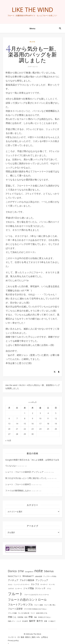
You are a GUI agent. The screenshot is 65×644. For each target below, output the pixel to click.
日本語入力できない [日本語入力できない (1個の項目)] (45, 617)
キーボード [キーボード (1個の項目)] (44, 584)
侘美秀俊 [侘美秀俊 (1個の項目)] (20, 617)
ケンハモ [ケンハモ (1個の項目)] (52, 584)
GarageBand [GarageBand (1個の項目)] (29, 572)
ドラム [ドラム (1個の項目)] (49, 589)
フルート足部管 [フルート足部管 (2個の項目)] (15, 609)
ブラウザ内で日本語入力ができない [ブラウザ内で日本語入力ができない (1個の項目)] (35, 609)
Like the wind (32, 10)
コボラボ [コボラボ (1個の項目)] (11, 589)
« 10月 (8, 440)
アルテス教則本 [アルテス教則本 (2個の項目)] (27, 580)
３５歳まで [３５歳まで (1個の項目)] (52, 621)
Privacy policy (13, 640)
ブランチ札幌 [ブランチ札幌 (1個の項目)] (12, 613)
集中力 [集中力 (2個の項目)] (40, 621)
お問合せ (45, 637)
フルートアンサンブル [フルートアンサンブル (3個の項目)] (20, 604)
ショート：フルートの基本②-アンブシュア (24, 472)
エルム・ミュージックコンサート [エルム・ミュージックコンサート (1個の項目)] (19, 584)
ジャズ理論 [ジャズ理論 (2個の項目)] (29, 588)
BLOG (32, 42)
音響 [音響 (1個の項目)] (46, 621)
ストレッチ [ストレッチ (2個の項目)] (40, 588)
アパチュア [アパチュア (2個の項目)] (13, 580)
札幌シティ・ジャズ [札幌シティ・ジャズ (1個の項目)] (14, 621)
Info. (38, 637)
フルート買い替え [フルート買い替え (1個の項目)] (50, 605)
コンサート (12, 637)
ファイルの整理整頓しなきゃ (18, 490)
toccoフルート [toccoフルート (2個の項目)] (15, 576)
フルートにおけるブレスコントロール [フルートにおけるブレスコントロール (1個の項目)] (37, 595)
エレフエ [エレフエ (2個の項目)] (35, 584)
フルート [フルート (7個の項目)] (15, 594)
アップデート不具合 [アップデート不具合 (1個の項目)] (50, 576)
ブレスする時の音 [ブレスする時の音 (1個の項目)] (24, 613)
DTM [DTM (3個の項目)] (21, 571)
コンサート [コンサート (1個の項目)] (18, 589)
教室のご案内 (30, 637)
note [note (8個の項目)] (39, 571)
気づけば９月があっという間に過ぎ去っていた (26, 478)
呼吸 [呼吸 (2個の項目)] (31, 617)
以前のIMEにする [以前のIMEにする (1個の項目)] (42, 613)
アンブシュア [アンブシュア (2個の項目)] (42, 580)
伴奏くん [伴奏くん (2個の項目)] (12, 617)
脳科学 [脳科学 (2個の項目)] (32, 621)
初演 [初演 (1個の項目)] (26, 617)
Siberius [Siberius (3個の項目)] (49, 571)
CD (19, 637)
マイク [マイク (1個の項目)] (33, 613)
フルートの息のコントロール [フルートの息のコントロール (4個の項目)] (27, 599)
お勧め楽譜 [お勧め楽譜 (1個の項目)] (38, 576)
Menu (32, 28)
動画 (22, 637)
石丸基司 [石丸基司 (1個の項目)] (25, 621)
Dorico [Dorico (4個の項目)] (12, 571)
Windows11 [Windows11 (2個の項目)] (28, 576)
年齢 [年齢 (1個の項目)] (35, 617)
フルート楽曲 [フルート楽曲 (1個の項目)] (38, 605)
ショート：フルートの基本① (18, 484)
